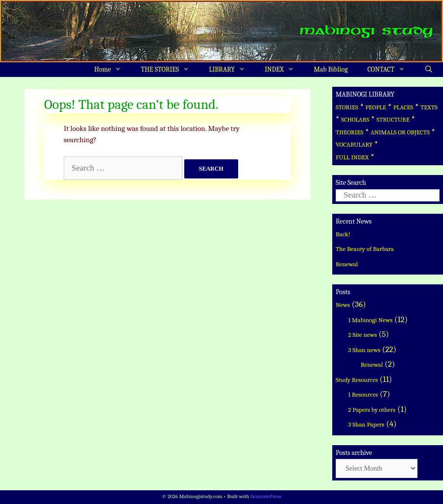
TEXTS (429, 107)
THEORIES (349, 132)
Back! (343, 234)
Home (112, 70)
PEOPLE (376, 107)
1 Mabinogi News (371, 320)
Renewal (347, 264)
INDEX (284, 70)
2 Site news (363, 335)
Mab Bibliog (331, 69)
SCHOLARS (355, 119)
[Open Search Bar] (429, 70)
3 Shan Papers (367, 424)
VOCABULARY (354, 144)
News (343, 305)
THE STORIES (170, 70)
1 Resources (363, 394)
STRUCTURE (393, 119)
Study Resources (357, 380)
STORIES (347, 107)
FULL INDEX (352, 157)
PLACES (404, 107)
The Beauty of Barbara (365, 249)
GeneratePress (266, 496)
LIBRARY (232, 70)
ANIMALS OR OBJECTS (400, 132)
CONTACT (391, 70)
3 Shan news (365, 350)
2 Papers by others (372, 410)
